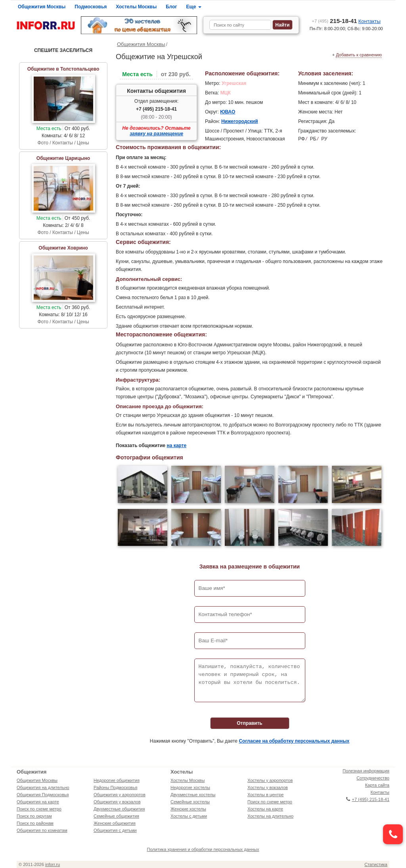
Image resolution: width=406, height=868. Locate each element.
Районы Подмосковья (115, 787)
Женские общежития (115, 823)
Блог (171, 7)
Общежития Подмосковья (43, 795)
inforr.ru (53, 864)
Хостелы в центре (265, 795)
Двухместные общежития (119, 809)
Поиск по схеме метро (39, 809)
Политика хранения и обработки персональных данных (203, 849)
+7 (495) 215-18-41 (156, 109)
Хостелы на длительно (270, 816)
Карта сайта (377, 785)
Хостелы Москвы (136, 7)
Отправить (249, 723)
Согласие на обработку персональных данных (294, 741)
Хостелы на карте (265, 809)
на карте (176, 446)
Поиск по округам (34, 816)
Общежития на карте (38, 802)
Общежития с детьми (115, 830)
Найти (282, 25)
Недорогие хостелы (190, 787)
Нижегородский (240, 121)
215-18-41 (335, 21)
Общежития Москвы (42, 7)
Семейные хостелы (190, 802)
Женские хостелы (188, 809)
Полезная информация (366, 771)
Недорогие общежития (117, 780)
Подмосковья (91, 7)
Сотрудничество (373, 778)
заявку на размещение (156, 134)
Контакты (370, 21)
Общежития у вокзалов (117, 802)
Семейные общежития (116, 816)
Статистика (376, 864)
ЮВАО (228, 112)
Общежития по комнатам (42, 830)
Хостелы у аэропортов (270, 780)
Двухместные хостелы (193, 795)
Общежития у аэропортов (120, 795)
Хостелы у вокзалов (268, 787)
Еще (194, 7)
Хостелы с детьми (189, 816)
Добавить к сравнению (359, 55)
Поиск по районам (35, 823)
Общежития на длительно (43, 787)
